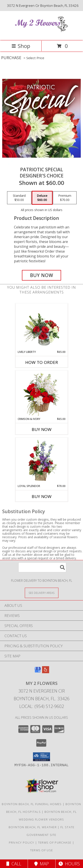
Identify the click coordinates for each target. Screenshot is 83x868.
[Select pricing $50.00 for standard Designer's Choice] (19, 198)
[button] (41, 757)
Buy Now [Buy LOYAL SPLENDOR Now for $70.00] (42, 496)
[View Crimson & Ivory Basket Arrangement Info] (41, 394)
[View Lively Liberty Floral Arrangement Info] (41, 327)
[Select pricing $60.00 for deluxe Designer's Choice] (42, 198)
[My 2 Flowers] (42, 34)
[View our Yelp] (46, 672)
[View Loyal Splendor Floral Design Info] (41, 461)
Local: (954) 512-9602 (42, 706)
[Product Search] (42, 567)
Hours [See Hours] (69, 864)
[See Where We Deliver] (42, 593)
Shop (21, 46)
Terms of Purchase (55, 842)
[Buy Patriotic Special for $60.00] (42, 275)
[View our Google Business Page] (38, 672)
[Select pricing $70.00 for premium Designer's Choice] (65, 198)
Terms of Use (42, 850)
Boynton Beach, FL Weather (33, 827)
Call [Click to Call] (14, 864)
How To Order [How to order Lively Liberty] (42, 362)
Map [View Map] (42, 864)
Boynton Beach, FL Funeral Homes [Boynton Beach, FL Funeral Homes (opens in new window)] (32, 804)
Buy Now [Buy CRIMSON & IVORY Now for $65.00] (42, 429)
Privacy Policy (22, 842)
